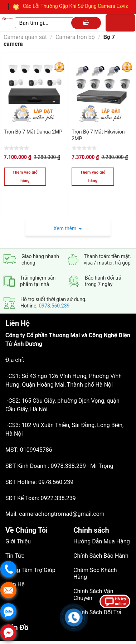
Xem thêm (65, 212)
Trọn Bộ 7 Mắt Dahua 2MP (33, 132)
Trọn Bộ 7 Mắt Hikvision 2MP (98, 135)
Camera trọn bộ (75, 37)
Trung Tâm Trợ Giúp (30, 553)
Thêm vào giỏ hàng (25, 177)
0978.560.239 (54, 289)
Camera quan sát (25, 37)
